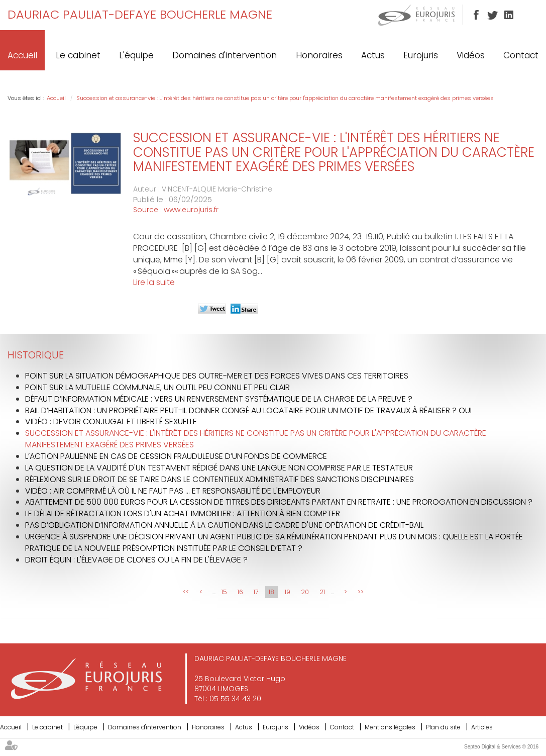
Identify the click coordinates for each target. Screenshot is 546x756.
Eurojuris (421, 55)
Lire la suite (154, 282)
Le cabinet (78, 55)
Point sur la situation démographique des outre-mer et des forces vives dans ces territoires (217, 376)
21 (322, 592)
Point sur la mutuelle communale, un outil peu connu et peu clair (157, 387)
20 (305, 592)
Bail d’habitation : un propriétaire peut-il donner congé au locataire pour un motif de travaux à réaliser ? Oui (248, 410)
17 (256, 592)
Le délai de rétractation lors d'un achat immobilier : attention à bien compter (183, 513)
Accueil (22, 55)
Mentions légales (390, 727)
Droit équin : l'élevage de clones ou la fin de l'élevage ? (136, 560)
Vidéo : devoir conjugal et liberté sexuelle (111, 421)
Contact (521, 55)
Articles (482, 727)
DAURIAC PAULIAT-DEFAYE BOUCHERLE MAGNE (140, 14)
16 (240, 592)
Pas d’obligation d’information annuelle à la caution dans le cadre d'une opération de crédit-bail (224, 525)
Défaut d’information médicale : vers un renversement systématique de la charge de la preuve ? (219, 399)
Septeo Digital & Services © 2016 (501, 747)
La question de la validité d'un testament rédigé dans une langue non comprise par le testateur (219, 468)
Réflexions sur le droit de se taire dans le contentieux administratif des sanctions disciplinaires (220, 479)
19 (288, 592)
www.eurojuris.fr (191, 210)
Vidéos (471, 55)
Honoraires (319, 55)
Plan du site (443, 727)
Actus (373, 55)
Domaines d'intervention (225, 55)
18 (271, 592)
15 (224, 592)
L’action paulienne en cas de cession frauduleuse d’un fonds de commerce (176, 456)
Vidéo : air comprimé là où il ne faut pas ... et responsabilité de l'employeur (173, 491)
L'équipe (136, 55)
